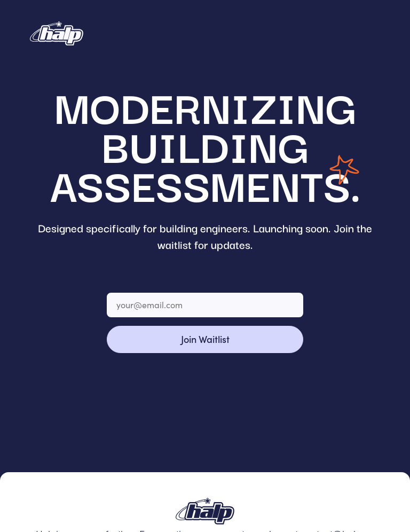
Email (119, 284)
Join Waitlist (205, 339)
